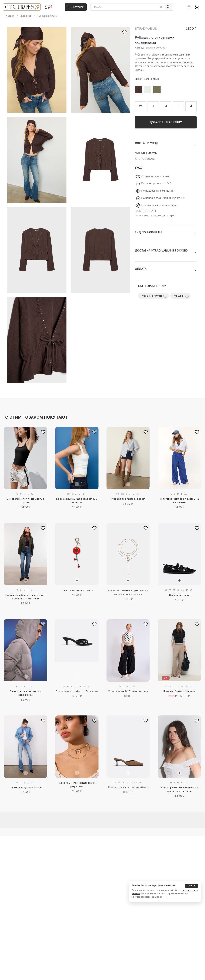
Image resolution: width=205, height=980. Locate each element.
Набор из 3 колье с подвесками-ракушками (77, 785)
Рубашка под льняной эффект (128, 499)
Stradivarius (146, 29)
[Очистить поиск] (161, 7)
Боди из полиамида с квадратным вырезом (77, 501)
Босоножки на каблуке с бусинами (77, 691)
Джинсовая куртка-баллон (26, 787)
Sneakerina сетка (179, 595)
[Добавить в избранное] (43, 432)
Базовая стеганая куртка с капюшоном (26, 693)
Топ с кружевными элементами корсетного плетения (179, 789)
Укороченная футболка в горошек (128, 691)
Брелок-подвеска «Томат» (77, 590)
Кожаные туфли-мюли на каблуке (128, 787)
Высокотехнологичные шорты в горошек (26, 501)
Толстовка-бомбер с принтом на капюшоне (179, 501)
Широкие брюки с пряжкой (179, 691)
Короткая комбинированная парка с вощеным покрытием (26, 597)
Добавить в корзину (166, 122)
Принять (192, 886)
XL (191, 106)
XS (141, 106)
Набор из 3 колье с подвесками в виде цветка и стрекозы (128, 592)
